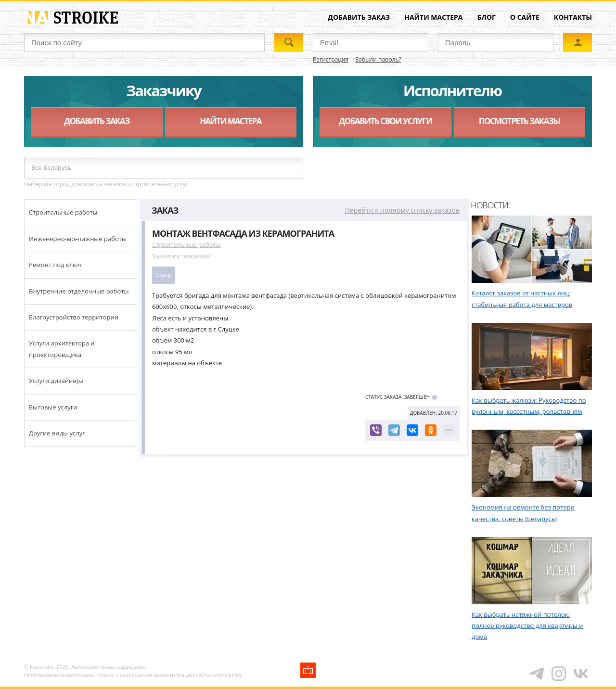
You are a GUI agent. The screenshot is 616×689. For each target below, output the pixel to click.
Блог (487, 17)
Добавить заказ (359, 17)
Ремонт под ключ (55, 265)
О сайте (525, 17)
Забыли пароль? (378, 59)
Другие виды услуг (57, 433)
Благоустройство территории (74, 317)
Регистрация (331, 59)
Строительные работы (63, 212)
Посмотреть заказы (520, 121)
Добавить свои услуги (385, 121)
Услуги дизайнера (56, 381)
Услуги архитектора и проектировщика (62, 349)
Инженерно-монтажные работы (78, 239)
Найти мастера (433, 17)
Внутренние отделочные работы (79, 291)
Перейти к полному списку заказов (402, 210)
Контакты (573, 17)
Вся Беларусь (51, 167)
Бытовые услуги (53, 407)
